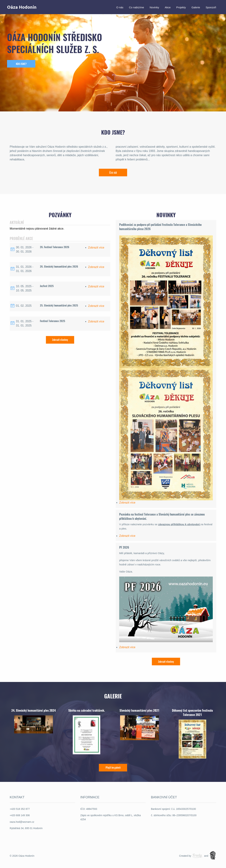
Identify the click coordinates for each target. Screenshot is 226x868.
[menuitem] (120, 7)
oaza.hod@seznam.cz (22, 822)
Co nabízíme (136, 7)
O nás (120, 7)
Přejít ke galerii (113, 767)
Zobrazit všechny (60, 340)
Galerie (196, 7)
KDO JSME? (21, 64)
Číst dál (113, 173)
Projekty (181, 7)
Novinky (154, 7)
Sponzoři (211, 7)
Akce (168, 7)
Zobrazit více (96, 248)
